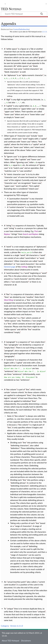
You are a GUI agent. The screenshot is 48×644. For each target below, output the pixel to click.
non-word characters (25, 264)
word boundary (13, 273)
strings (14, 234)
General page (10, 267)
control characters (31, 69)
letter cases (31, 150)
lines (7, 297)
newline (30, 297)
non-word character (20, 282)
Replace (7, 234)
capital (9, 106)
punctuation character (19, 199)
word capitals (22, 186)
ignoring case (22, 162)
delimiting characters (20, 445)
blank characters (12, 72)
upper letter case (28, 109)
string (9, 225)
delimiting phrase (18, 483)
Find (36, 231)
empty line (12, 318)
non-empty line (39, 321)
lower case (9, 114)
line (8, 294)
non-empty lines (38, 342)
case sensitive (26, 171)
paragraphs (14, 345)
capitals (44, 121)
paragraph (11, 342)
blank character (13, 60)
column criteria (17, 392)
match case (18, 168)
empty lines (9, 348)
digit (8, 99)
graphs (42, 57)
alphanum (12, 75)
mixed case (39, 147)
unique (10, 609)
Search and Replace (31, 234)
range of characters (23, 526)
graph (39, 324)
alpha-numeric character (32, 75)
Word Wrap (9, 300)
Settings (24, 267)
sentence (10, 360)
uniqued (41, 612)
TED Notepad (11, 9)
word (25, 139)
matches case (10, 171)
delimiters (15, 448)
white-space (12, 49)
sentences (9, 371)
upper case (9, 111)
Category (5, 626)
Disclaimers (26, 641)
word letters (31, 258)
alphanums (11, 85)
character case (24, 136)
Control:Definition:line (21, 29)
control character (17, 207)
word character (21, 279)
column (14, 398)
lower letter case (37, 114)
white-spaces (22, 66)
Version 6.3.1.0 (17, 626)
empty (17, 332)
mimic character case (16, 174)
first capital (34, 186)
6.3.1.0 (44, 32)
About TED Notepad (10, 641)
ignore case (12, 156)
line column (11, 389)
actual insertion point (17, 582)
